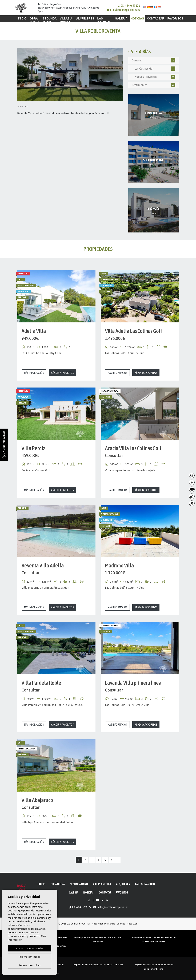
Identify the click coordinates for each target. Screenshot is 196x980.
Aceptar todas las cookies (30, 948)
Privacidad (110, 924)
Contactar (156, 19)
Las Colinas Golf (154, 69)
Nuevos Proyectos (154, 77)
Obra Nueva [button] (34, 20)
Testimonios (154, 85)
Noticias (137, 19)
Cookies (121, 924)
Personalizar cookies (30, 957)
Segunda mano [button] (50, 20)
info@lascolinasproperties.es (125, 10)
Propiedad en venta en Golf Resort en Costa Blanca (98, 965)
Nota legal (97, 924)
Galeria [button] (121, 19)
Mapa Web (132, 924)
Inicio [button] (22, 19)
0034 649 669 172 (129, 6)
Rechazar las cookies (29, 965)
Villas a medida (66, 20)
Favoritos (175, 19)
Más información (34, 373)
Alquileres (85, 19)
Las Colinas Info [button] (103, 22)
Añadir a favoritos (62, 373)
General (154, 60)
